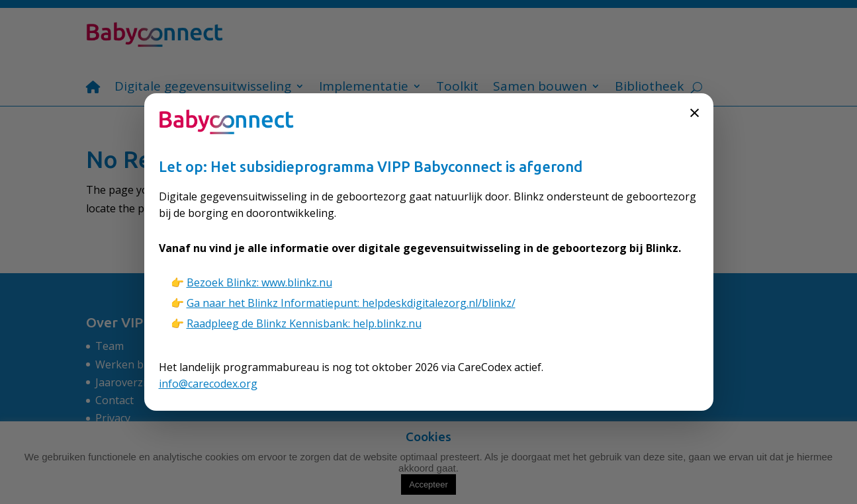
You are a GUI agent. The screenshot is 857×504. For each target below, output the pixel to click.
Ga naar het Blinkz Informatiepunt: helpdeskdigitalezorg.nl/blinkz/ (351, 303)
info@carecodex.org (208, 384)
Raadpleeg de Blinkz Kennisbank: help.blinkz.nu (304, 323)
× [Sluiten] (695, 112)
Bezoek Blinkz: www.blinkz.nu (259, 282)
